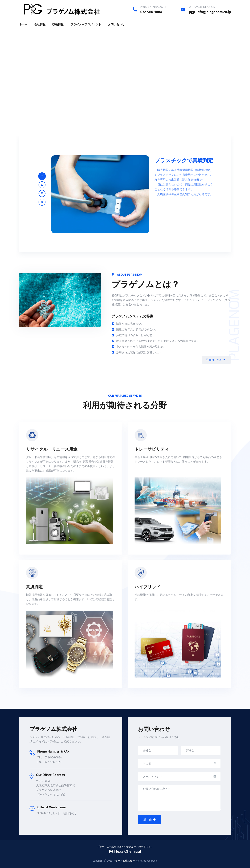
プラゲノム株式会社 (124, 861)
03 (42, 194)
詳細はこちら (215, 360)
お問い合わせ (116, 24)
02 (42, 185)
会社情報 (40, 24)
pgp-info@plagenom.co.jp (210, 12)
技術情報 (58, 24)
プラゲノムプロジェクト (86, 24)
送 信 (149, 820)
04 (42, 202)
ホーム (23, 24)
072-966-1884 (151, 12)
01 (42, 176)
